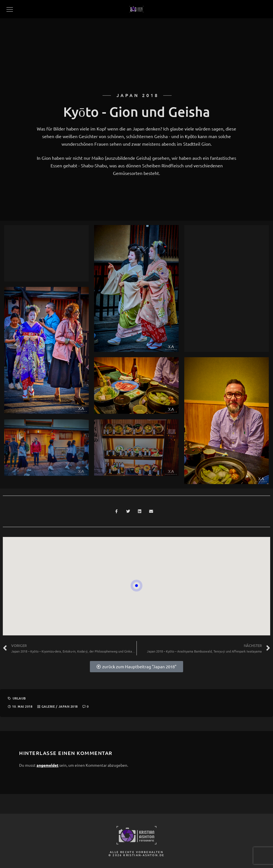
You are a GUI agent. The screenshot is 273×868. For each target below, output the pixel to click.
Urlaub (19, 698)
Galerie (48, 706)
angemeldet (47, 765)
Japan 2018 (68, 706)
